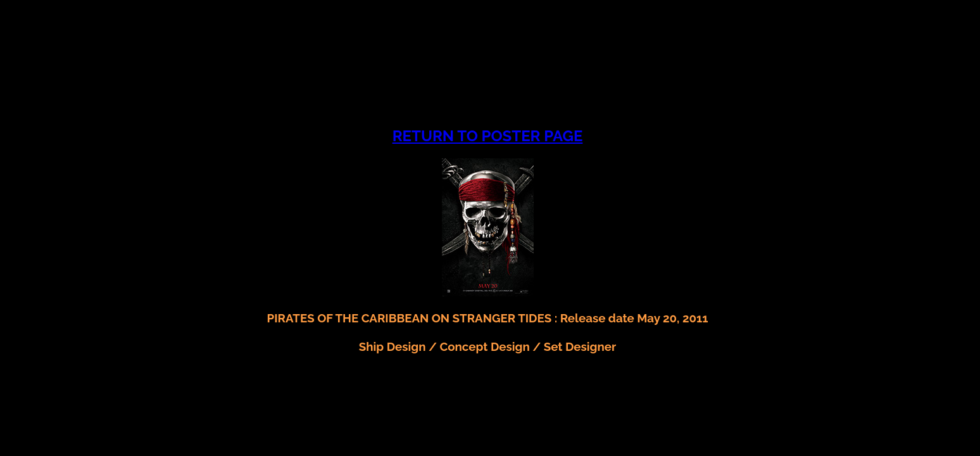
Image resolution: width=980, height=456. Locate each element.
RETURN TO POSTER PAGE (488, 136)
